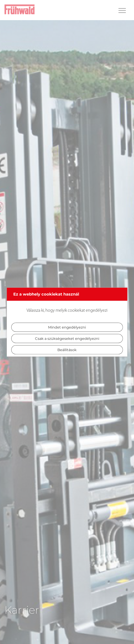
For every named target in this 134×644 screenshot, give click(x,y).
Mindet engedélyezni (67, 327)
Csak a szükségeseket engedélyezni (67, 338)
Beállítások (67, 350)
